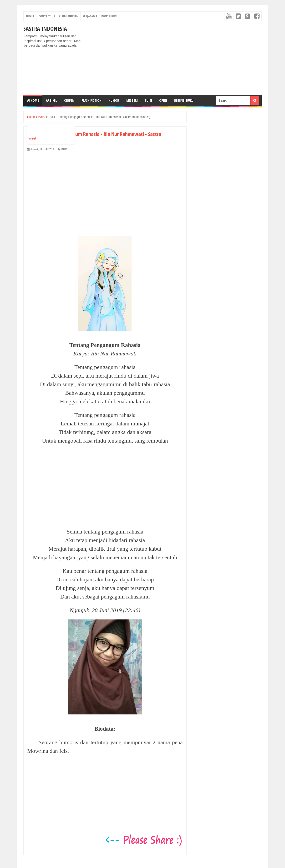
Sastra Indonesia (45, 28)
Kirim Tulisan (69, 16)
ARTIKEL (51, 100)
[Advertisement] (175, 58)
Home (33, 100)
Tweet (32, 138)
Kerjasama (90, 16)
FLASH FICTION (92, 100)
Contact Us (47, 16)
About (30, 16)
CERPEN (69, 100)
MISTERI (132, 100)
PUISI (148, 100)
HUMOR (114, 100)
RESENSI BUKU (184, 100)
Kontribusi (109, 16)
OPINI (163, 100)
